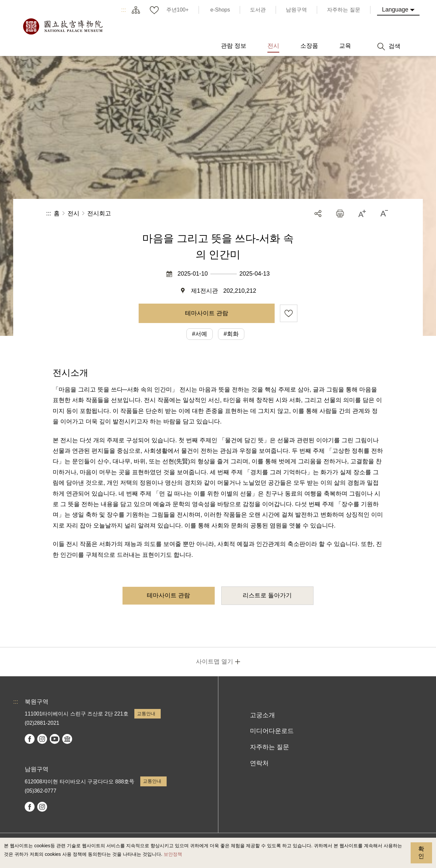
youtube (55, 739)
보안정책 (173, 854)
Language (395, 10)
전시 (73, 213)
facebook (30, 739)
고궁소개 (262, 715)
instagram (42, 739)
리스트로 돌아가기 (267, 595)
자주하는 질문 (270, 747)
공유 (318, 214)
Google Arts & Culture (67, 739)
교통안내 (146, 714)
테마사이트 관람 (207, 313)
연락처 (259, 763)
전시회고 (99, 213)
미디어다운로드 (272, 731)
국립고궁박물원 (63, 26)
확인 (421, 853)
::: (124, 10)
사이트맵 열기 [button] (215, 662)
